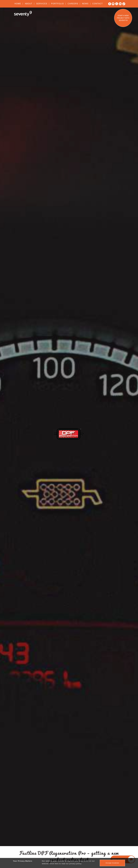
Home (18, 4)
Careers (73, 4)
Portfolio (57, 4)
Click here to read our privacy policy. (66, 864)
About (29, 4)
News (85, 4)
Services (42, 4)
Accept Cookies (112, 863)
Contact (98, 4)
